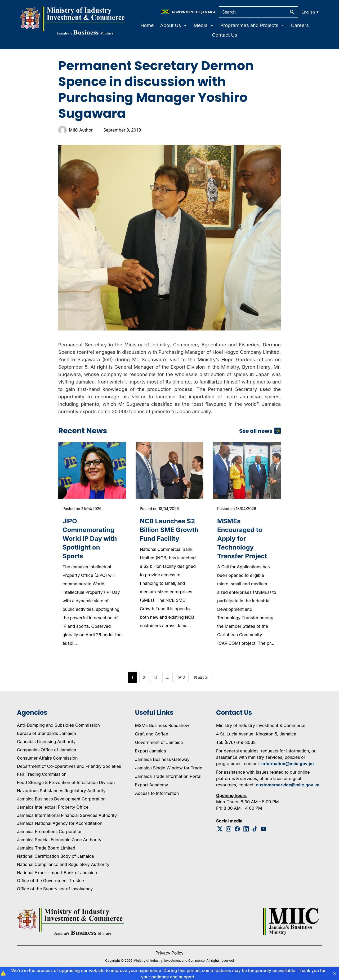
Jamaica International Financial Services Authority (67, 815)
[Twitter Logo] (220, 829)
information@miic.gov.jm (288, 764)
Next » (201, 677)
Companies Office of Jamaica (46, 750)
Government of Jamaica (159, 742)
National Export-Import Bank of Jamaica (57, 873)
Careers (300, 25)
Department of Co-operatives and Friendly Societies (69, 766)
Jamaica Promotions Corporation (50, 831)
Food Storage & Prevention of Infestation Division (66, 782)
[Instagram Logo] (229, 829)
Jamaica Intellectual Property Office (53, 807)
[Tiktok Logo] (255, 829)
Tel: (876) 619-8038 (236, 742)
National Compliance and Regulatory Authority (63, 864)
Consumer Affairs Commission (47, 758)
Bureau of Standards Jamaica (46, 733)
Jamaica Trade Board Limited (46, 848)
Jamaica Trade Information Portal (168, 776)
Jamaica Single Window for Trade (169, 768)
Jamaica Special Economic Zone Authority (59, 840)
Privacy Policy (169, 953)
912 (182, 677)
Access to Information (157, 793)
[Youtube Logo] (264, 829)
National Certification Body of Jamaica (55, 856)
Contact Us (225, 35)
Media (204, 25)
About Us (174, 25)
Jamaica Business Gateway (162, 759)
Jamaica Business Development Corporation (61, 799)
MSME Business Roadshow (162, 725)
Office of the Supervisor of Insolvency (55, 889)
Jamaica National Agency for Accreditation (60, 823)
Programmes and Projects (253, 25)
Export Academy (152, 785)
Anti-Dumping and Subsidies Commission (58, 725)
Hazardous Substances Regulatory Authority (61, 791)
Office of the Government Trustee (50, 881)
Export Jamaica (151, 751)
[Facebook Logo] (237, 829)
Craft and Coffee (152, 734)
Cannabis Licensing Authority (46, 742)
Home (147, 25)
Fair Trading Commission (42, 774)
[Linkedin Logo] (246, 829)
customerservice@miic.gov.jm (288, 785)
